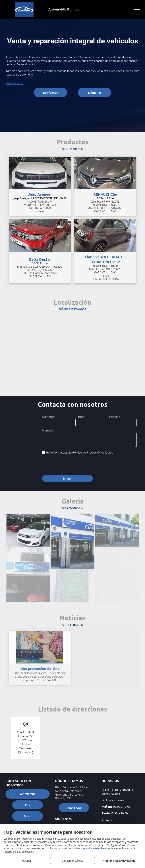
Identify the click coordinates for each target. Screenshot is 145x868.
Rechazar (26, 861)
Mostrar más (14, 83)
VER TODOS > (72, 149)
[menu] (137, 9)
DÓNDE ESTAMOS (73, 309)
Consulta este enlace (94, 848)
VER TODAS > (73, 625)
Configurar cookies (73, 861)
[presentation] (70, 464)
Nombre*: (48, 417)
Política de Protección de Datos (93, 452)
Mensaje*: (49, 430)
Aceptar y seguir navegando (119, 861)
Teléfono (114, 417)
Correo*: (81, 417)
